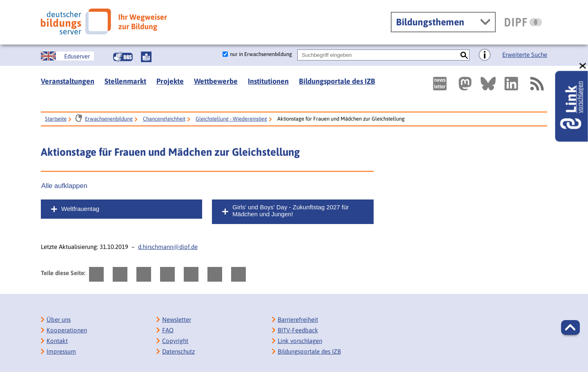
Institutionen (268, 81)
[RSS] (537, 84)
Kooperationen (67, 330)
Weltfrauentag (80, 209)
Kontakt (57, 341)
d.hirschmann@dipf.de (168, 247)
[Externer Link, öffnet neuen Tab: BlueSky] (488, 84)
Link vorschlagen (300, 341)
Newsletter (177, 319)
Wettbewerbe (216, 81)
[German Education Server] (67, 56)
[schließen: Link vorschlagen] (583, 66)
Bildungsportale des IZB (337, 81)
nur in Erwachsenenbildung (261, 54)
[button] (570, 327)
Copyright (175, 341)
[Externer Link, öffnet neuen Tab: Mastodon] (465, 84)
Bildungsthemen (430, 22)
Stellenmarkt (125, 81)
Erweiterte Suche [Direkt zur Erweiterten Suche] (525, 55)
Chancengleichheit (164, 119)
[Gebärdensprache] (123, 57)
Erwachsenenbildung (109, 119)
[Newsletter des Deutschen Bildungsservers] (440, 84)
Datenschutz (178, 351)
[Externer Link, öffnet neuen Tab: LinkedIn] (511, 84)
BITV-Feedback (298, 330)
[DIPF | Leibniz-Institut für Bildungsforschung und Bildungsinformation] (523, 22)
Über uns (59, 319)
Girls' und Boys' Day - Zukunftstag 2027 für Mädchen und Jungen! (291, 211)
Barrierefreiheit (298, 319)
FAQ (168, 330)
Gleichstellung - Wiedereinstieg (231, 119)
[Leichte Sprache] (146, 57)
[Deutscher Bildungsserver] (104, 21)
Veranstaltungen (68, 81)
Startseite (56, 119)
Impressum (61, 351)
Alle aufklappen (64, 186)
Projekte (170, 81)
